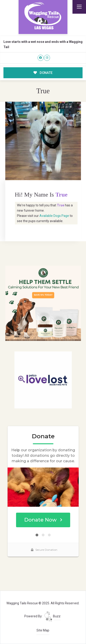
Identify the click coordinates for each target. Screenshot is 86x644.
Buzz (52, 616)
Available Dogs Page (54, 216)
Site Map (43, 630)
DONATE (43, 73)
